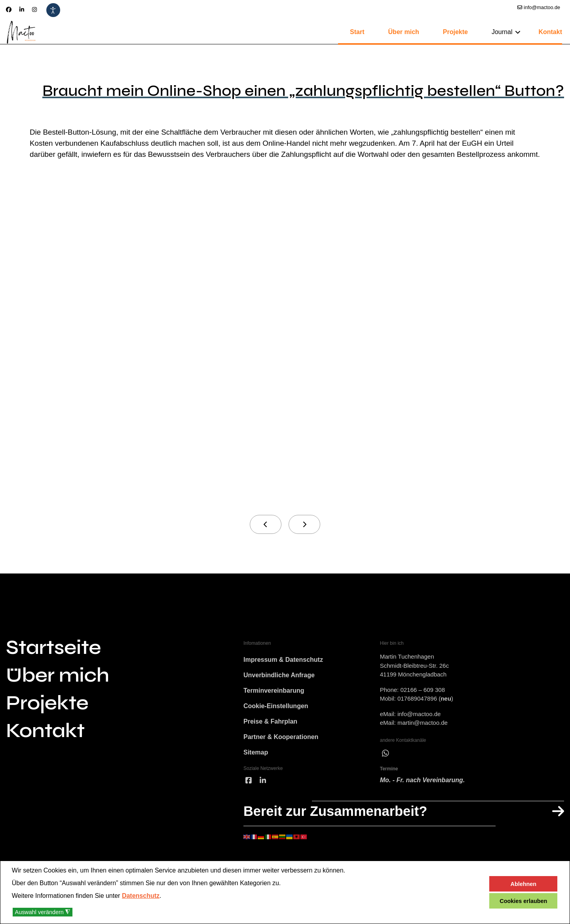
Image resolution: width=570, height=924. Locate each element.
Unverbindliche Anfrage (279, 695)
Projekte (455, 32)
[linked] (263, 808)
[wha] (386, 772)
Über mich (404, 32)
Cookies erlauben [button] (523, 901)
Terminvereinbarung (274, 712)
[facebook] (249, 808)
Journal (502, 32)
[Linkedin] (22, 10)
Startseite (53, 664)
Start (357, 32)
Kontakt (550, 32)
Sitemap (256, 778)
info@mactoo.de (542, 8)
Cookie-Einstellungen (276, 729)
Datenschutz (141, 896)
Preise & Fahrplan (270, 745)
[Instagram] (34, 10)
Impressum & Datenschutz (283, 679)
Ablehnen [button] (524, 884)
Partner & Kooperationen (281, 762)
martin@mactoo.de (423, 740)
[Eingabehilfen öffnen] (53, 10)
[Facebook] (9, 10)
